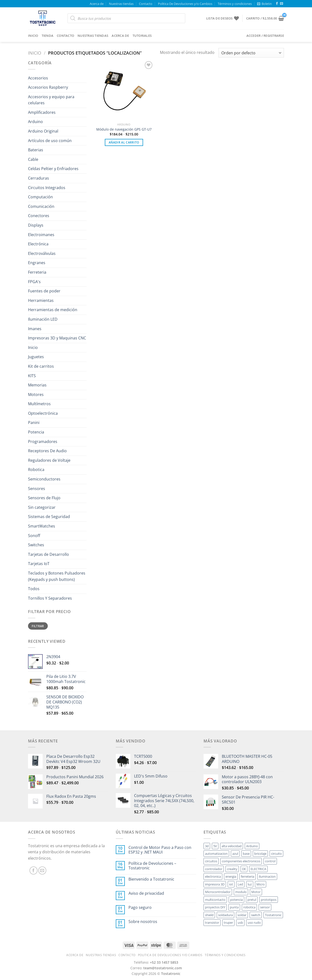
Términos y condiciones (235, 4)
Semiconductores (44, 479)
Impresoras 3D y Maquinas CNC (57, 338)
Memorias (37, 385)
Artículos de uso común (50, 141)
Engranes (37, 263)
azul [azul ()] (235, 854)
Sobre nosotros (143, 922)
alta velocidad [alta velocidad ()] (232, 846)
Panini (34, 423)
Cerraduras (39, 178)
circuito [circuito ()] (276, 854)
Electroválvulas (42, 253)
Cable (33, 159)
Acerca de (97, 4)
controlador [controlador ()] (214, 869)
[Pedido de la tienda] (251, 53)
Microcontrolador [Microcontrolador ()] (218, 892)
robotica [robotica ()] (249, 907)
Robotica (36, 470)
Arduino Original (43, 131)
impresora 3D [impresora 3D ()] (215, 884)
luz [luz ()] (250, 884)
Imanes (35, 329)
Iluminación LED (43, 319)
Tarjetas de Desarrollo (49, 554)
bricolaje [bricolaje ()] (260, 854)
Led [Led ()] (240, 884)
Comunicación (41, 206)
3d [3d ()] (207, 846)
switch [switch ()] (256, 915)
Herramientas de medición (53, 310)
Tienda (48, 36)
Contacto (146, 4)
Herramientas (41, 300)
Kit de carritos (41, 366)
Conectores (39, 216)
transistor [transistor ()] (212, 922)
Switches (36, 545)
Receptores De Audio (47, 451)
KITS (32, 376)
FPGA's (34, 282)
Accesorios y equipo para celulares (51, 100)
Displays (36, 225)
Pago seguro (140, 908)
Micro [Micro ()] (261, 884)
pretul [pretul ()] (252, 900)
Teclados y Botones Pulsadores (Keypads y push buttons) (57, 576)
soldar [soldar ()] (242, 915)
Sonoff (34, 536)
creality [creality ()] (232, 869)
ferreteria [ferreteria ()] (248, 876)
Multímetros (39, 404)
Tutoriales (142, 36)
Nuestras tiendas (121, 4)
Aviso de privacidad (146, 893)
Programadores (43, 442)
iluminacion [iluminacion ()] (267, 876)
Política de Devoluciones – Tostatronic (152, 866)
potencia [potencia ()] (236, 900)
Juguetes (36, 357)
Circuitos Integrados (47, 188)
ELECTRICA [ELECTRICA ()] (258, 869)
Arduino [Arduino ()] (252, 846)
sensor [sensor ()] (265, 907)
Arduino (35, 122)
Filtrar (38, 626)
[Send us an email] (282, 4)
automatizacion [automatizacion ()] (216, 854)
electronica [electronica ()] (213, 876)
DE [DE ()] (244, 869)
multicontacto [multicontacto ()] (215, 900)
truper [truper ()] (228, 922)
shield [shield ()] (209, 915)
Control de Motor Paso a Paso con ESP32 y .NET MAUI (160, 850)
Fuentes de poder (44, 291)
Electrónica (38, 244)
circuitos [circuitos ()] (211, 861)
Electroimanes (41, 235)
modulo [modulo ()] (241, 892)
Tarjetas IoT (39, 564)
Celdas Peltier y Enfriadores (53, 169)
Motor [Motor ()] (256, 892)
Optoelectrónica (43, 413)
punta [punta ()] (234, 907)
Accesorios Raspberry (48, 87)
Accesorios (38, 78)
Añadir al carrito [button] (124, 142)
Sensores (37, 489)
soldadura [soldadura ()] (225, 915)
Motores (36, 394)
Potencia (36, 432)
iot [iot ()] (231, 884)
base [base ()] (246, 854)
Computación (40, 197)
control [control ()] (270, 861)
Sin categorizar (42, 507)
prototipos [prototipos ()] (269, 900)
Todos (34, 589)
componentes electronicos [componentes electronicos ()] (241, 861)
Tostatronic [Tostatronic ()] (273, 915)
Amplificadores (42, 112)
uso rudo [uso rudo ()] (254, 922)
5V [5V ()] (215, 846)
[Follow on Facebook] (277, 4)
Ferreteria (37, 272)
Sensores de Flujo (44, 498)
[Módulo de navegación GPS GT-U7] (124, 90)
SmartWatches (42, 526)
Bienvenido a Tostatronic (151, 879)
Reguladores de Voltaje (49, 460)
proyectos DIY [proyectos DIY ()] (215, 907)
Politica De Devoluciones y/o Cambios (185, 4)
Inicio (33, 36)
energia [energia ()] (231, 876)
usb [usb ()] (240, 922)
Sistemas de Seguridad (49, 517)
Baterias (36, 150)
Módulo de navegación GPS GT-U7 (124, 129)
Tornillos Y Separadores (50, 598)
